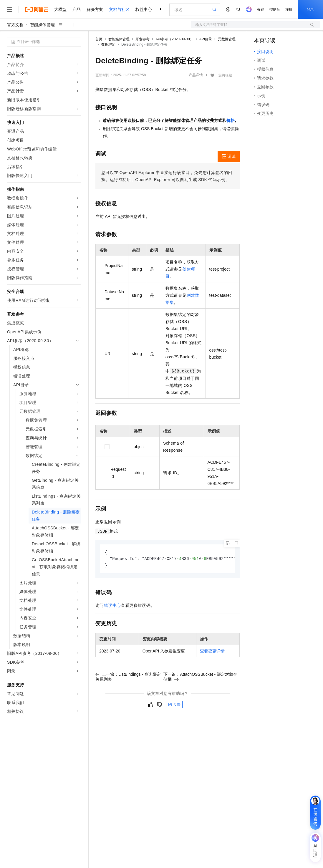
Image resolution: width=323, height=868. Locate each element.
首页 (99, 39)
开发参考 (143, 39)
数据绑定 (108, 44)
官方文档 (15, 25)
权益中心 (144, 9)
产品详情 (196, 75)
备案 (261, 9)
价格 (231, 120)
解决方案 (95, 9)
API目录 (206, 39)
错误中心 (112, 606)
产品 (77, 9)
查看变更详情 (212, 652)
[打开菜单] (9, 9)
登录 (310, 9)
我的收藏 (225, 75)
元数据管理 (227, 39)
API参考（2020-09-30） (174, 39)
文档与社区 (119, 9)
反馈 (174, 705)
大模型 (60, 9)
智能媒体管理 (42, 25)
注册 (289, 9)
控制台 (275, 9)
